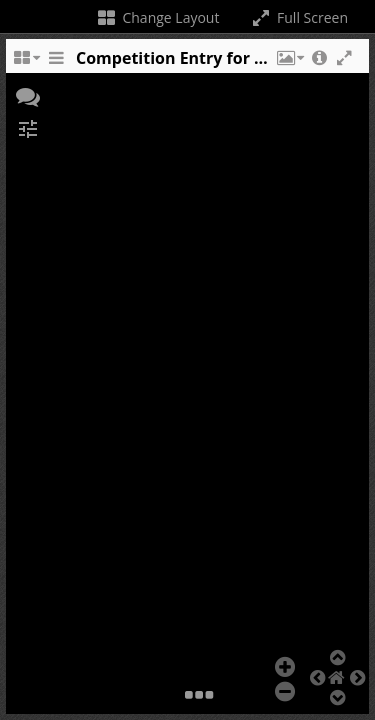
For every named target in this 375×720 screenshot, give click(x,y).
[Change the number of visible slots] (26, 63)
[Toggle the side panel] (56, 63)
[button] (289, 63)
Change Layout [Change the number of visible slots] (157, 17)
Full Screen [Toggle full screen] (298, 17)
